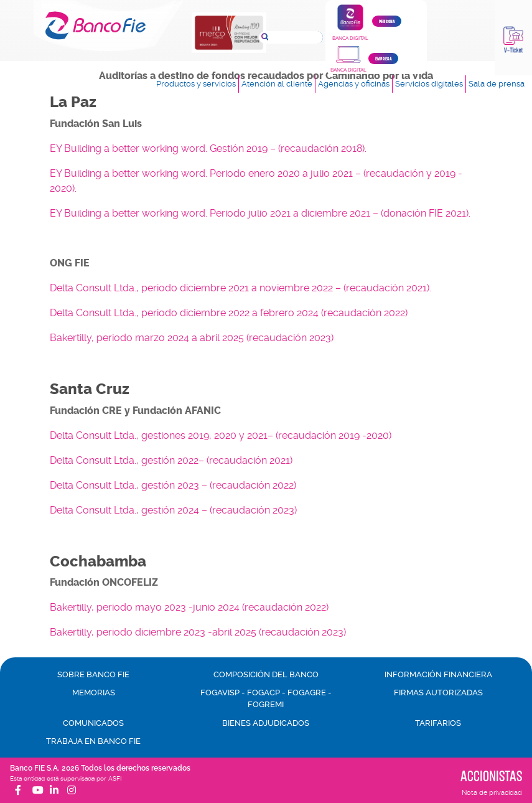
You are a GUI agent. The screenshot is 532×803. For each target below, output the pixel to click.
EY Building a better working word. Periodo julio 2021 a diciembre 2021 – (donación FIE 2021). (260, 213)
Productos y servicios (196, 84)
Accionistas (491, 776)
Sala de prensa (497, 84)
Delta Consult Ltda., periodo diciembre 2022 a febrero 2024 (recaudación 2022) (229, 313)
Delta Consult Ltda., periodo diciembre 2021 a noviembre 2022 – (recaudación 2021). (240, 288)
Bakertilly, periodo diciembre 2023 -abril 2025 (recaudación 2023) (198, 632)
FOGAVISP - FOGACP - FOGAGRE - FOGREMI (266, 698)
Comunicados (93, 723)
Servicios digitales (429, 84)
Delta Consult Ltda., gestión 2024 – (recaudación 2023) (173, 510)
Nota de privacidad (492, 793)
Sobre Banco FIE (93, 674)
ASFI (115, 778)
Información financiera (438, 674)
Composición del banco (266, 674)
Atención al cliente (277, 84)
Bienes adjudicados (266, 723)
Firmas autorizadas (438, 693)
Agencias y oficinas (354, 84)
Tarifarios (438, 723)
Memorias (94, 693)
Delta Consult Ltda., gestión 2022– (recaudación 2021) (171, 460)
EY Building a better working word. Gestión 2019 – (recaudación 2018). (208, 148)
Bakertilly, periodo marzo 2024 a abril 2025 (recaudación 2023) (192, 338)
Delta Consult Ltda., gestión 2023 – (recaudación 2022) (173, 485)
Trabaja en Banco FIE (93, 741)
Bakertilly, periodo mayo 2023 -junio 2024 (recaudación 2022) (189, 607)
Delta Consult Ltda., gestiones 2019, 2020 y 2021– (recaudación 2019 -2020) (221, 435)
